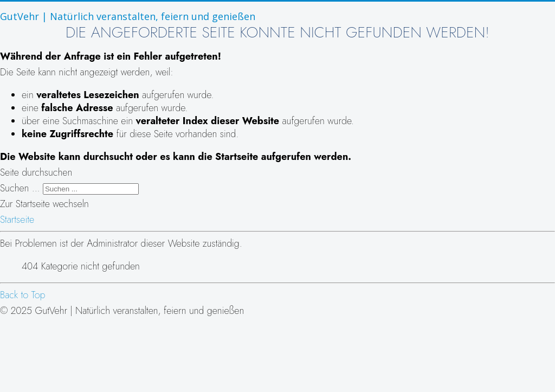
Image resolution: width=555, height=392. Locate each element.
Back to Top (23, 295)
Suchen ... (20, 188)
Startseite (17, 220)
